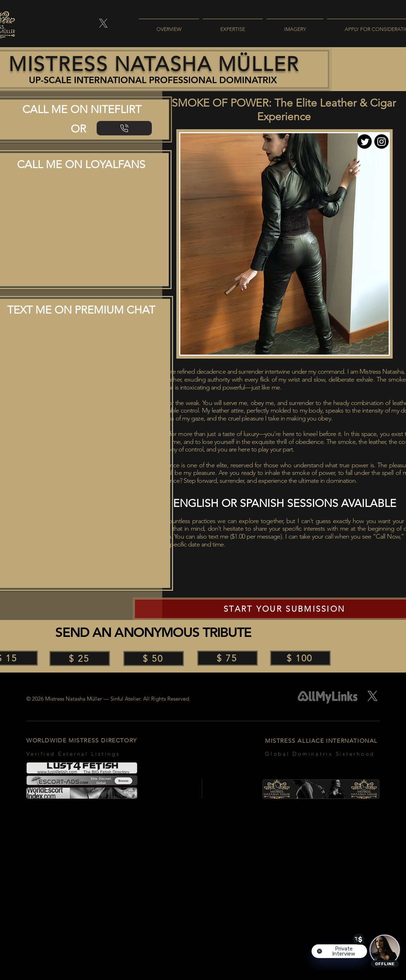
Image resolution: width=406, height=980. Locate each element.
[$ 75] (228, 658)
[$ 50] (154, 658)
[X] (103, 23)
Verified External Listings (73, 754)
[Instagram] (381, 141)
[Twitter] (365, 141)
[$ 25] (80, 658)
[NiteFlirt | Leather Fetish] (124, 128)
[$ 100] (300, 658)
